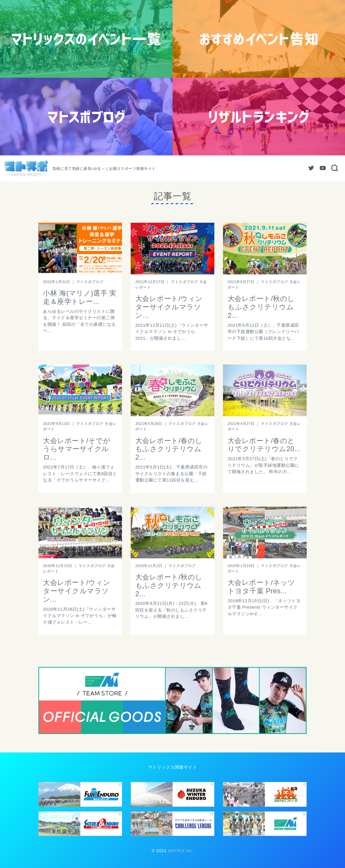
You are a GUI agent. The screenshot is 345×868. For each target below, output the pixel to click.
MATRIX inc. (180, 851)
